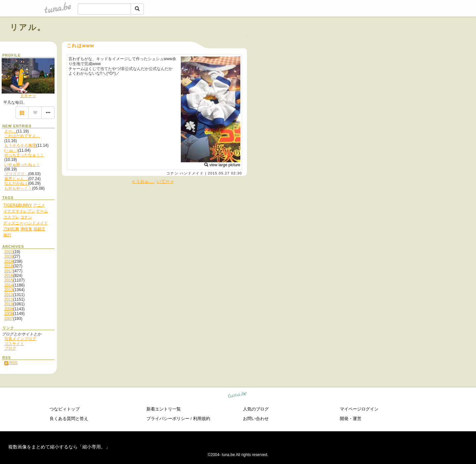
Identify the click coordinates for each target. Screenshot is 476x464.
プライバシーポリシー (168, 419)
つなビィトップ (65, 409)
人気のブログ (256, 409)
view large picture (222, 165)
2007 (9, 319)
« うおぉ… (143, 181)
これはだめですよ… (22, 136)
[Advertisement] (391, 42)
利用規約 (202, 419)
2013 (9, 290)
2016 (9, 276)
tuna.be (238, 395)
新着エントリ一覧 (164, 409)
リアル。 (28, 27)
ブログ (10, 348)
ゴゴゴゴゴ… (16, 174)
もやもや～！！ (18, 188)
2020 (9, 256)
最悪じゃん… (16, 179)
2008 (9, 314)
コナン (172, 173)
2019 (9, 261)
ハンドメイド (192, 173)
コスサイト (14, 344)
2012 (9, 295)
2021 (9, 252)
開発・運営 (351, 419)
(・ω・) (11, 150)
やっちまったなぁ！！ (24, 155)
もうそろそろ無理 (20, 145)
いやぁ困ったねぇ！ (22, 165)
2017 (9, 271)
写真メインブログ (20, 339)
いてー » (165, 181)
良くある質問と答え (69, 419)
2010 (9, 304)
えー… (10, 131)
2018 (9, 266)
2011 (9, 299)
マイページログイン (359, 409)
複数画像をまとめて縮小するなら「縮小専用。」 (59, 447)
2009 (9, 309)
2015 (9, 280)
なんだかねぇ (16, 183)
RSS (11, 363)
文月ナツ (28, 96)
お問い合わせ (256, 419)
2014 (9, 285)
